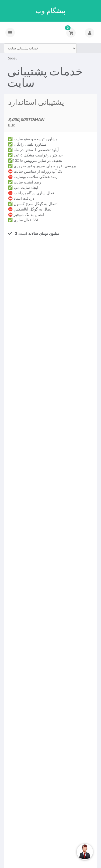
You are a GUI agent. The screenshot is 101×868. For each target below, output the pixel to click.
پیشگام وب (50, 11)
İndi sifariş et (29, 255)
